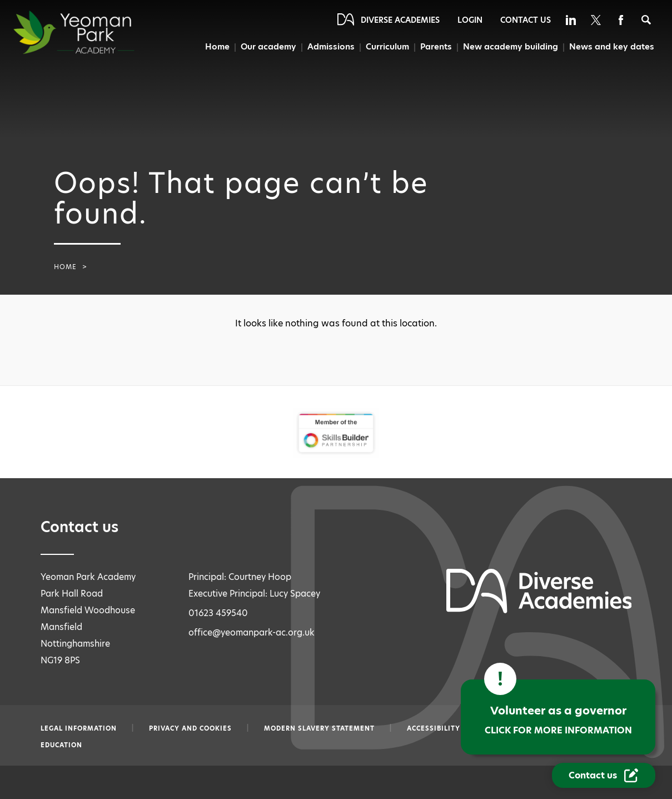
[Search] (646, 20)
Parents (435, 47)
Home (215, 47)
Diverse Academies (400, 20)
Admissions (329, 47)
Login (470, 20)
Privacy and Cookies (190, 728)
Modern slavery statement (319, 728)
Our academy (266, 47)
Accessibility (434, 728)
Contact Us (526, 20)
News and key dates (612, 47)
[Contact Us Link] (604, 775)
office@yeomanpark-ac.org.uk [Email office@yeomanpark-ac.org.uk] (252, 632)
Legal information (79, 728)
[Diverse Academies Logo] (94, 32)
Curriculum (386, 47)
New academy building (510, 47)
